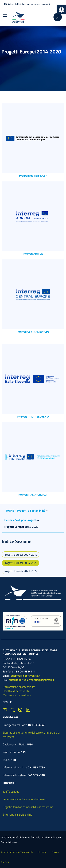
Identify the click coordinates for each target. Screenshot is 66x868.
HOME (10, 511)
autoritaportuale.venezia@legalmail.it (32, 680)
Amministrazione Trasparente (17, 852)
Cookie (55, 852)
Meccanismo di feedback (17, 695)
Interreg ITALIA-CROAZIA (33, 495)
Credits (5, 862)
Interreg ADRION (33, 254)
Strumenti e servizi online (18, 815)
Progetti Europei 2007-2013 (21, 555)
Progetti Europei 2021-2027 (21, 571)
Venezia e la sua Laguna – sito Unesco (25, 799)
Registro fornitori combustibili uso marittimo (28, 807)
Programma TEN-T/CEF (33, 176)
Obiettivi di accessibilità (16, 691)
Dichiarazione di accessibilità (19, 687)
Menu (5, 17)
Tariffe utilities (11, 792)
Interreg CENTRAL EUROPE (33, 332)
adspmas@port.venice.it (26, 676)
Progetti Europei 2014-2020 (21, 563)
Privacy (42, 852)
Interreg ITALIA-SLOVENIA (33, 417)
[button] (61, 10)
